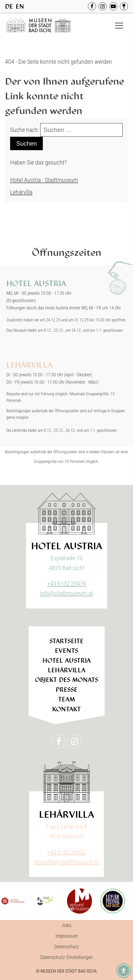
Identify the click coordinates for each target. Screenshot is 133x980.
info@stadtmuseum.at (66, 593)
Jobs (66, 925)
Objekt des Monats (67, 680)
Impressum (67, 936)
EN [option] (20, 6)
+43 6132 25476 (67, 584)
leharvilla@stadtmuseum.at (66, 862)
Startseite (66, 641)
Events (67, 651)
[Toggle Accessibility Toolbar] (124, 971)
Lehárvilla (21, 192)
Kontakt (67, 709)
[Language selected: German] (16, 6)
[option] (20, 7)
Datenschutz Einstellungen (67, 957)
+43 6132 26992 (67, 852)
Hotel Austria (67, 661)
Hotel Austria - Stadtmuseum (44, 180)
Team (66, 699)
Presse (67, 690)
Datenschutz (67, 947)
